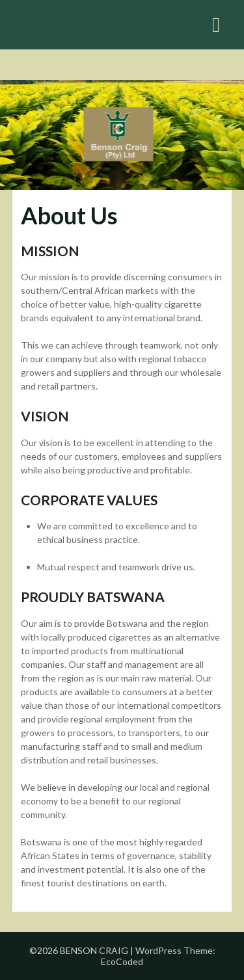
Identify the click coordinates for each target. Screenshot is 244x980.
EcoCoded (122, 961)
